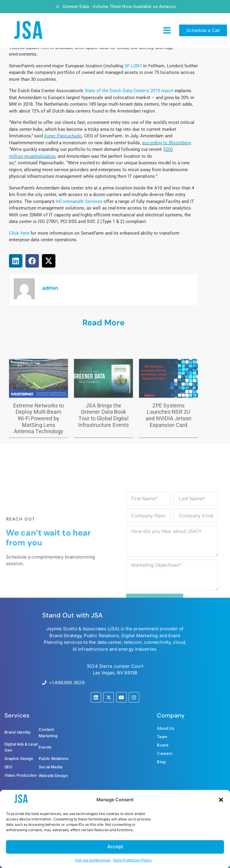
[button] (221, 800)
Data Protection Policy (133, 860)
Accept (115, 847)
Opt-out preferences (93, 860)
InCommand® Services (79, 201)
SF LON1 (133, 66)
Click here (19, 233)
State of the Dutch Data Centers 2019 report (129, 91)
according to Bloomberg (166, 143)
